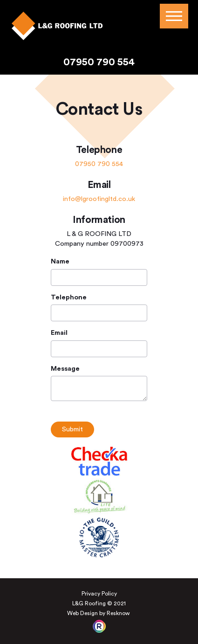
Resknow (118, 613)
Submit (72, 429)
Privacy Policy (99, 594)
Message (65, 369)
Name (60, 262)
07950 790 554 (99, 62)
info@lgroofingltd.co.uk (99, 199)
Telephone (69, 298)
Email (59, 333)
